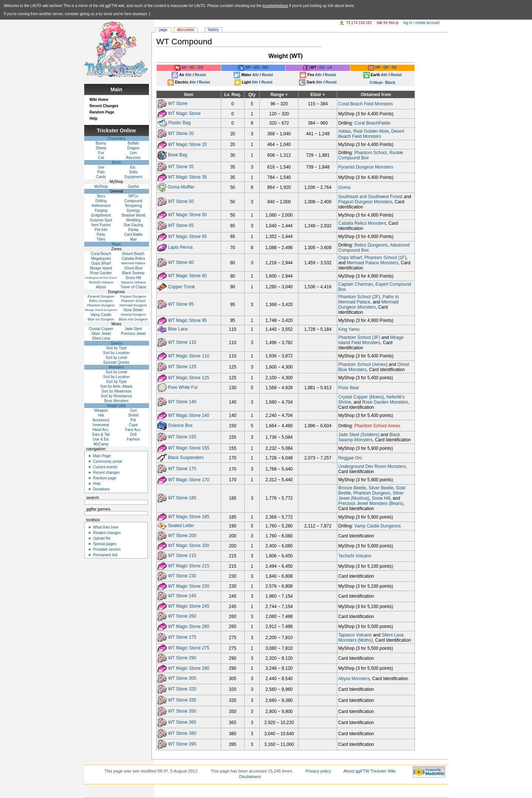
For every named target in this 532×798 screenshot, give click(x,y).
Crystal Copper (101, 329)
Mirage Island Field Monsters (371, 340)
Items (116, 162)
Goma (345, 187)
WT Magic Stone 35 (187, 177)
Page (163, 30)
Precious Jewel (133, 334)
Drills (133, 172)
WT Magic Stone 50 (187, 215)
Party (101, 235)
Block (390, 83)
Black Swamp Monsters (369, 437)
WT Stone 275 (182, 637)
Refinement (101, 206)
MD (266, 68)
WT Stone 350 (182, 711)
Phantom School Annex (377, 426)
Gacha (133, 186)
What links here (106, 527)
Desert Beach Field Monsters (371, 134)
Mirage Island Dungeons (101, 310)
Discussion (186, 30)
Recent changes (106, 473)
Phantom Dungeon (372, 493)
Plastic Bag (180, 123)
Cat (101, 158)
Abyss (101, 287)
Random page (105, 478)
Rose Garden (101, 273)
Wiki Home (99, 100)
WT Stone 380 (182, 733)
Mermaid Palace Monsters (373, 263)
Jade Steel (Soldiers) (359, 435)
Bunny (101, 143)
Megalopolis (101, 259)
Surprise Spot (101, 220)
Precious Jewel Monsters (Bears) (371, 503)
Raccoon (133, 158)
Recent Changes (104, 106)
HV (394, 68)
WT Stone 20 (181, 133)
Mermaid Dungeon (133, 305)
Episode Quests (117, 362)
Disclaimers (250, 777)
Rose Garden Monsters (385, 402)
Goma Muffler (181, 187)
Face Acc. (133, 430)
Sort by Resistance (116, 396)
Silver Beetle (381, 488)
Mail (133, 239)
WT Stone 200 (182, 536)
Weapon (101, 410)
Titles (101, 239)
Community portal (108, 461)
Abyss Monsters (354, 679)
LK (330, 68)
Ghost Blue (133, 268)
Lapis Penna (180, 247)
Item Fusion (101, 225)
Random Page (102, 112)
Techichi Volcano (355, 556)
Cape (133, 425)
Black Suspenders (186, 458)
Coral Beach (101, 254)
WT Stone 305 (182, 678)
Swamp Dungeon (133, 315)
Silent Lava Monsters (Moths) (371, 638)
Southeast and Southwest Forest (371, 197)
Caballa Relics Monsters (362, 223)
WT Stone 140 (182, 402)
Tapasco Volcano (355, 635)
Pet (133, 420)
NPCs (133, 196)
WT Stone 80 (181, 262)
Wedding (133, 220)
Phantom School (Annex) (363, 364)
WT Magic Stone (184, 113)
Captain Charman (356, 284)
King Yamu (349, 329)
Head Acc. (101, 430)
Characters (117, 138)
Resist (200, 75)
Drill (133, 434)
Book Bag (178, 155)
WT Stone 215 (182, 556)
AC (192, 68)
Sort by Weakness (117, 391)
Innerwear (101, 425)
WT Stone (178, 103)
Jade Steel (133, 329)
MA (257, 68)
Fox (101, 153)
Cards (101, 177)
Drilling (101, 201)
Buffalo (133, 143)
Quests (116, 343)
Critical (376, 83)
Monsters (116, 367)
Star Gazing (133, 225)
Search (93, 498)
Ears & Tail (101, 434)
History (213, 30)
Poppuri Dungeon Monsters (365, 202)
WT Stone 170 (182, 469)
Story (101, 196)
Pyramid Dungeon (101, 296)
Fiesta (133, 230)
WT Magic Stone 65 (187, 237)
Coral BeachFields (372, 123)
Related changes (107, 533)
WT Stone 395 (182, 744)
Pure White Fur (183, 388)
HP (378, 68)
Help (93, 118)
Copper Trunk (182, 286)
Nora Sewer (133, 310)
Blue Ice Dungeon (101, 319)
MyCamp (101, 444)
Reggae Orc (350, 458)
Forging (101, 210)
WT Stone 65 (181, 225)
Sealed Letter (181, 526)
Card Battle (133, 235)
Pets (101, 172)
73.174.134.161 (359, 23)
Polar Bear (349, 388)
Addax (345, 131)
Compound (133, 201)
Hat (101, 415)
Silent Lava (101, 338)
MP (248, 68)
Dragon (133, 148)
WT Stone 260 (182, 616)
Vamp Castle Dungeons (378, 526)
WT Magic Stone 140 (189, 415)
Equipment (133, 177)
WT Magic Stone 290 (189, 668)
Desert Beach (134, 254)
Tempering (134, 206)
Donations (101, 489)
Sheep (101, 148)
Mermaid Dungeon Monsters (369, 305)
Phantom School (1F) (385, 258)
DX (201, 68)
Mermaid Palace (133, 263)
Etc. (133, 167)
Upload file (102, 538)
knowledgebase (276, 6)
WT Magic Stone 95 (187, 320)
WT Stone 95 (181, 304)
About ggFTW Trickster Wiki (369, 771)
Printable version (107, 549)
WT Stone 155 (182, 437)
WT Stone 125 (182, 367)
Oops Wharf (350, 258)
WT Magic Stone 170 (189, 479)
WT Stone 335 (182, 700)
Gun (133, 410)
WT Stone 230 (182, 576)
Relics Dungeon (101, 301)
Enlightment (101, 215)
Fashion (133, 439)
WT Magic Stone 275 (189, 648)
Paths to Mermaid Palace (369, 299)
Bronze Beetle (352, 488)
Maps (116, 244)
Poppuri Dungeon (133, 296)
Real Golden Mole (371, 131)
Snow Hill (381, 498)
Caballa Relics (133, 259)
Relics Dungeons (371, 245)
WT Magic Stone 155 (189, 448)
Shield (133, 415)
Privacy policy (318, 771)
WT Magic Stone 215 (189, 566)
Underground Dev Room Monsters (372, 466)
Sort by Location (116, 353)
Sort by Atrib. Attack (116, 386)
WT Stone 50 (181, 201)
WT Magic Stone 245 (189, 606)
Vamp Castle (101, 315)
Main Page (102, 456)
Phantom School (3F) (359, 337)
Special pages (105, 544)
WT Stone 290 (182, 658)
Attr (188, 75)
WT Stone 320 (182, 689)
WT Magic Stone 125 (189, 377)
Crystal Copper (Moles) (361, 397)
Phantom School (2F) (359, 297)
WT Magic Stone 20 (187, 144)
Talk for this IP (388, 23)
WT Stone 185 (182, 498)
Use (101, 167)
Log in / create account (422, 23)
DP (386, 68)
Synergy (134, 210)
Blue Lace (178, 329)
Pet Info (101, 230)
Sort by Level (116, 358)
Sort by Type (116, 348)
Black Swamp (134, 273)
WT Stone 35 (181, 167)
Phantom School (371, 153)
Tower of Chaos (133, 287)
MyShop (101, 186)
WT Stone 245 (182, 596)
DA (322, 68)
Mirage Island (101, 268)
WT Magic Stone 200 (189, 546)
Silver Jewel (101, 334)
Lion (133, 153)
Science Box (180, 425)
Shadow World (133, 215)
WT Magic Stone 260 (189, 626)
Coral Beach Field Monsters (366, 104)
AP (184, 68)
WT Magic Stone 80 (187, 276)
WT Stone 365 (182, 722)
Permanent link (105, 555)
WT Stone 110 (182, 342)
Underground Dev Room (101, 278)
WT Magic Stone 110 (189, 356)
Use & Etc (101, 439)
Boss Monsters (116, 401)
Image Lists (116, 406)
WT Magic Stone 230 (189, 586)
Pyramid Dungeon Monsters (366, 167)
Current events (105, 467)
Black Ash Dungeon (134, 319)
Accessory (101, 420)
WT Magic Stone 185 (189, 517)
